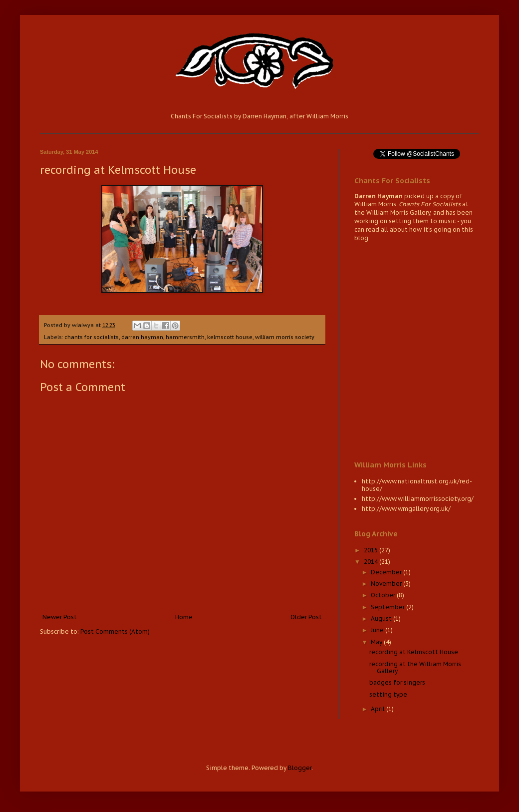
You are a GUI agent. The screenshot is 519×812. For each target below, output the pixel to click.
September (389, 607)
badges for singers (397, 682)
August (382, 618)
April (379, 709)
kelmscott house (230, 337)
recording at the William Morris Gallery (415, 667)
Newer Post (60, 617)
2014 (372, 562)
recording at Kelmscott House (414, 652)
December (387, 572)
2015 (372, 550)
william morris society (285, 337)
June (378, 630)
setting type (388, 694)
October (384, 595)
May (377, 642)
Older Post (306, 617)
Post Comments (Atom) (115, 631)
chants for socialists (92, 337)
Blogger (300, 768)
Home (184, 617)
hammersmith (185, 337)
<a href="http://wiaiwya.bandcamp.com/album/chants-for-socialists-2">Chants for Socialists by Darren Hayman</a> (417, 350)
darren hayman (142, 337)
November (387, 584)
